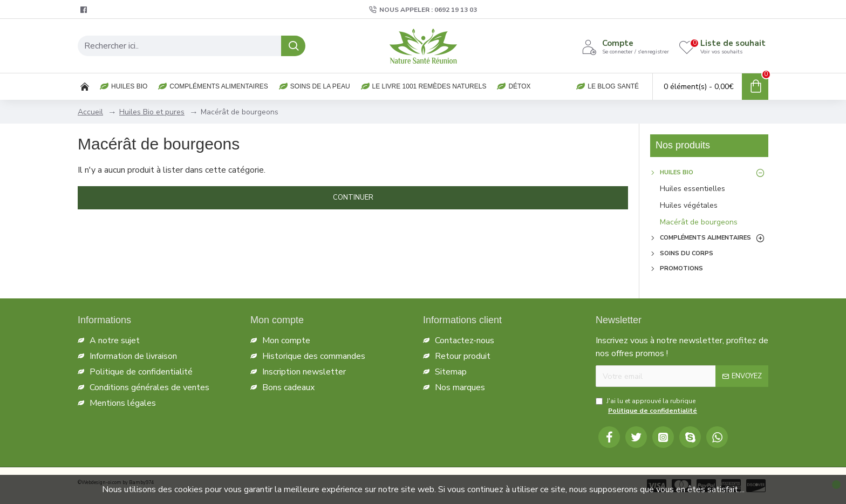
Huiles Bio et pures (152, 112)
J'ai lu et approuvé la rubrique (647, 406)
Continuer (353, 197)
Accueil (90, 112)
